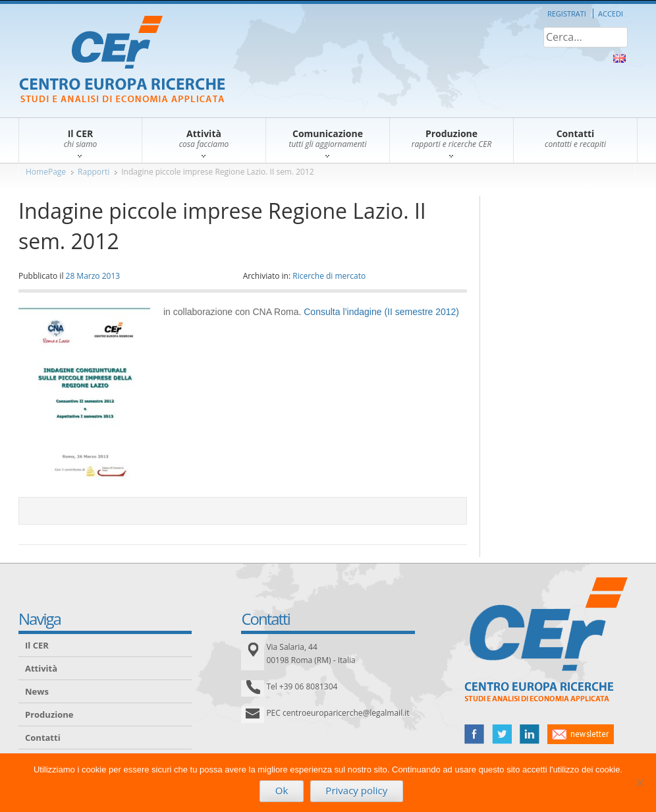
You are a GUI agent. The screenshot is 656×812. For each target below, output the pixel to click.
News (37, 691)
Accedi (611, 14)
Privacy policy (356, 790)
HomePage (46, 172)
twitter (502, 734)
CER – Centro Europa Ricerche (122, 60)
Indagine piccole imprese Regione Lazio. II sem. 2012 (217, 172)
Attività (41, 668)
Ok (282, 790)
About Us (619, 58)
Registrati (567, 14)
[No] (640, 782)
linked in (530, 734)
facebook (474, 734)
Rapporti (94, 172)
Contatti (43, 738)
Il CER (37, 645)
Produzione (49, 714)
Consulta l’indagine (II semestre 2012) (381, 312)
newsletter (581, 734)
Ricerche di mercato (329, 276)
